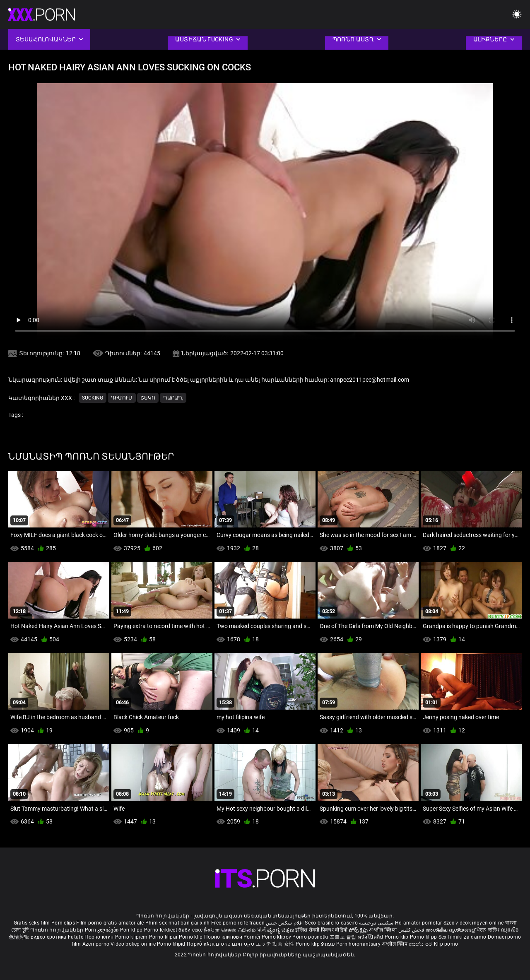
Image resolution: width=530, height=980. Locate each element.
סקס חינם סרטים (235, 944)
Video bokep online (133, 944)
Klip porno (446, 944)
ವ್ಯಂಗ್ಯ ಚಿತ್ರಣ (281, 930)
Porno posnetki (311, 937)
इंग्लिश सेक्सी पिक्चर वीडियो (321, 930)
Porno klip (192, 937)
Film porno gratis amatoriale (110, 923)
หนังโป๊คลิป (371, 937)
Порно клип (100, 937)
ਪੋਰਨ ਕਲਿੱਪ (489, 930)
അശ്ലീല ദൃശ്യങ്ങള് (451, 930)
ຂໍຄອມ (329, 944)
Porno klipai (164, 937)
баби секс (190, 930)
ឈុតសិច (510, 930)
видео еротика (49, 937)
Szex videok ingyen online (474, 923)
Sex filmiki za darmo (463, 937)
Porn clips (64, 923)
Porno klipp (424, 937)
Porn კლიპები (102, 930)
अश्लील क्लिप (395, 944)
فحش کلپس (412, 930)
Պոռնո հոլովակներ (58, 930)
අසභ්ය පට (421, 944)
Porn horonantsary (359, 944)
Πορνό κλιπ (201, 944)
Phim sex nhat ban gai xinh (178, 923)
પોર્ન (261, 930)
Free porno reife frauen (238, 923)
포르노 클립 (344, 937)
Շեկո (148, 398)
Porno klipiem (132, 937)
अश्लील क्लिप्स (383, 930)
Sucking (93, 398)
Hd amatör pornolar (418, 923)
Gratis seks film (32, 923)
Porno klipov (277, 937)
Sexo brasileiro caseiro (331, 923)
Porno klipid (172, 944)
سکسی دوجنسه (376, 923)
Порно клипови (224, 937)
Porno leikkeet (161, 930)
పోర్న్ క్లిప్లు (359, 930)
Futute (76, 937)
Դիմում (122, 398)
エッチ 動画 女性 (275, 944)
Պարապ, (173, 398)
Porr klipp (132, 930)
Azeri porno (97, 944)
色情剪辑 (20, 937)
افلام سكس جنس (285, 923)
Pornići (252, 937)
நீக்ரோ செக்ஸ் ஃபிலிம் (230, 930)
